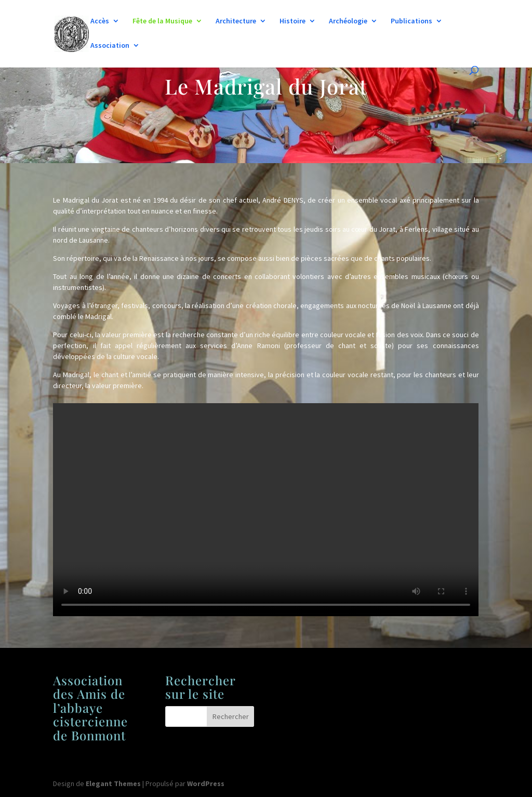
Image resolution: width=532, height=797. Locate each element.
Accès (100, 21)
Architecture (236, 21)
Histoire (292, 21)
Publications (411, 21)
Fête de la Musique (162, 21)
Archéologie (348, 21)
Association (110, 46)
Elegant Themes (113, 783)
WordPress (206, 783)
